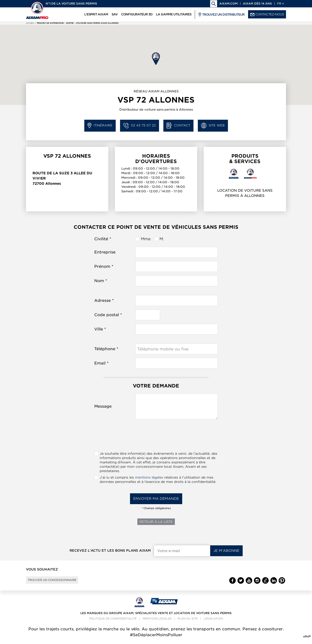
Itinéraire (100, 126)
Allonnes (53, 184)
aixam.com (228, 4)
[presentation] (156, 437)
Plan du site (188, 623)
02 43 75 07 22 (140, 126)
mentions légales (149, 477)
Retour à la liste (156, 522)
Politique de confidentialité (113, 623)
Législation (213, 623)
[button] (156, 59)
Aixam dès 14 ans (257, 4)
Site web (213, 126)
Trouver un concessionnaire (59, 582)
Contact (178, 126)
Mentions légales (157, 623)
